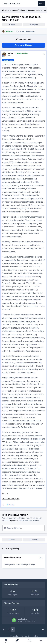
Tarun (10, 53)
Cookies (35, 636)
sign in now (14, 520)
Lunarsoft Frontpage (11, 499)
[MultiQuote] (3, 505)
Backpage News (28, 31)
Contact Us (25, 636)
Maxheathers (23, 619)
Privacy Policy (14, 636)
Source (5, 493)
